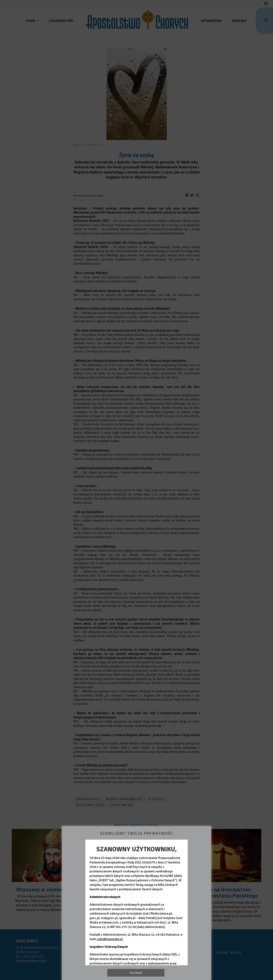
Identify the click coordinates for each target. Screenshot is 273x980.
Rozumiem (136, 973)
